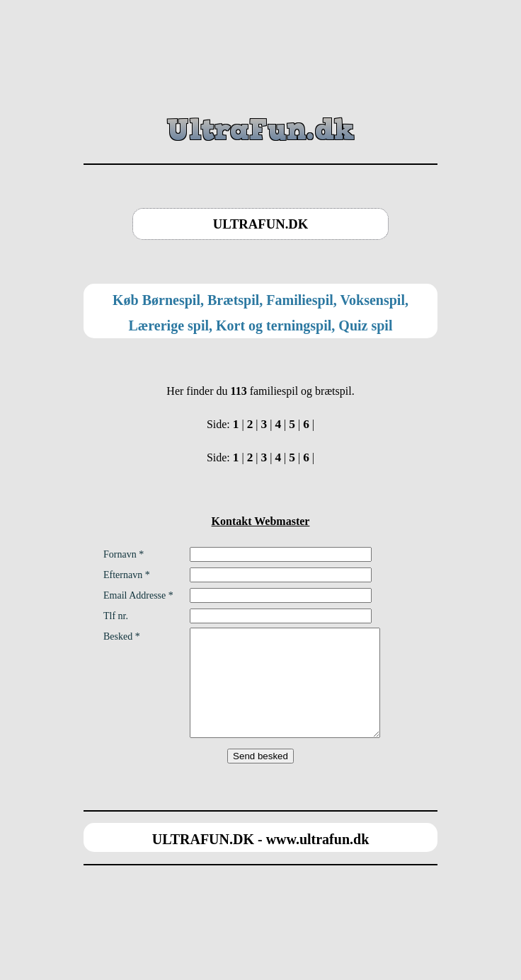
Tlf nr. (116, 616)
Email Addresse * (138, 595)
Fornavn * (124, 554)
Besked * (122, 636)
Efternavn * (127, 575)
